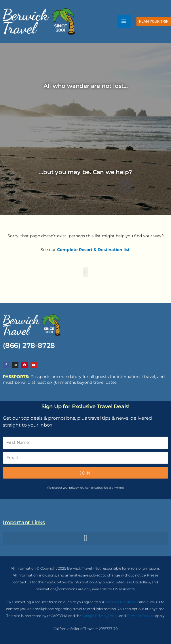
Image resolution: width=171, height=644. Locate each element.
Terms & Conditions (122, 602)
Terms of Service (140, 616)
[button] (154, 22)
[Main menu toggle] (124, 21)
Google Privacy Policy (100, 616)
